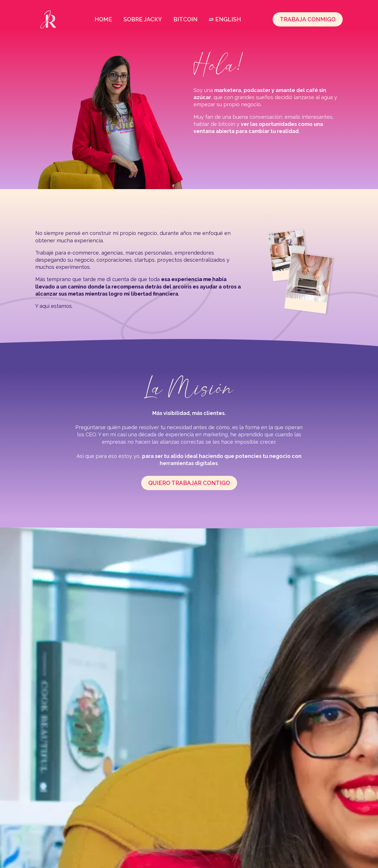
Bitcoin (185, 19)
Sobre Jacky (143, 19)
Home (103, 19)
